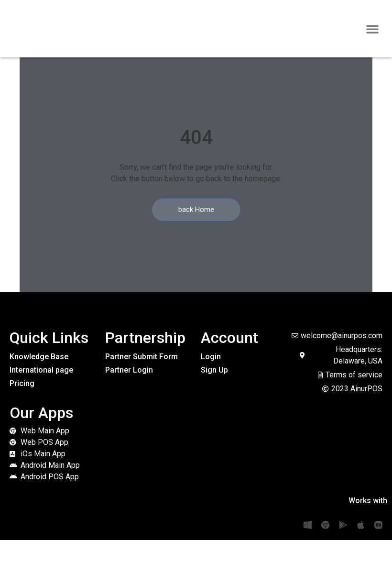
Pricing (22, 383)
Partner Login (129, 370)
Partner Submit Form (142, 357)
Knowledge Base (39, 357)
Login (211, 357)
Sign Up (214, 370)
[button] (372, 29)
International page (41, 370)
